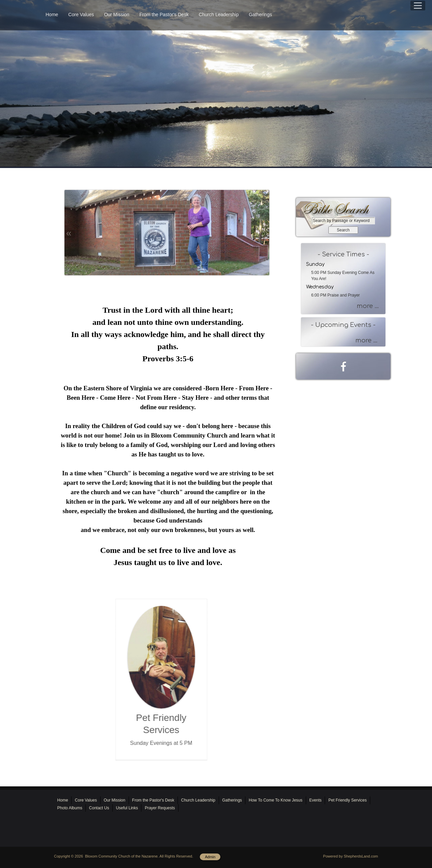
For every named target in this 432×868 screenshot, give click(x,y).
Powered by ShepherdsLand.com (350, 856)
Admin (210, 857)
